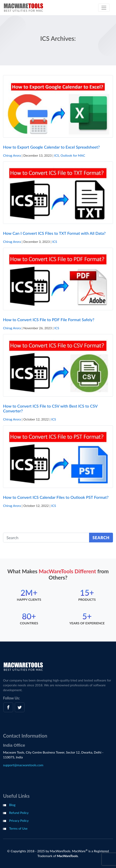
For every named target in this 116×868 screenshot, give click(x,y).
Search (101, 538)
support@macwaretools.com (23, 765)
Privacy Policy (19, 820)
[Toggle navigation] (104, 8)
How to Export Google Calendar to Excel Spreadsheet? (51, 147)
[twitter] (20, 707)
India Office (14, 745)
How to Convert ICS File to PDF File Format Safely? (49, 320)
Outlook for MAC (73, 155)
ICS (56, 155)
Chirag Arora (12, 155)
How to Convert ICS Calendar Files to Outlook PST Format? (56, 497)
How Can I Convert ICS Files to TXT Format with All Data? (54, 233)
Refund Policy (19, 813)
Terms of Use (18, 828)
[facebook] (8, 707)
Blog (12, 805)
